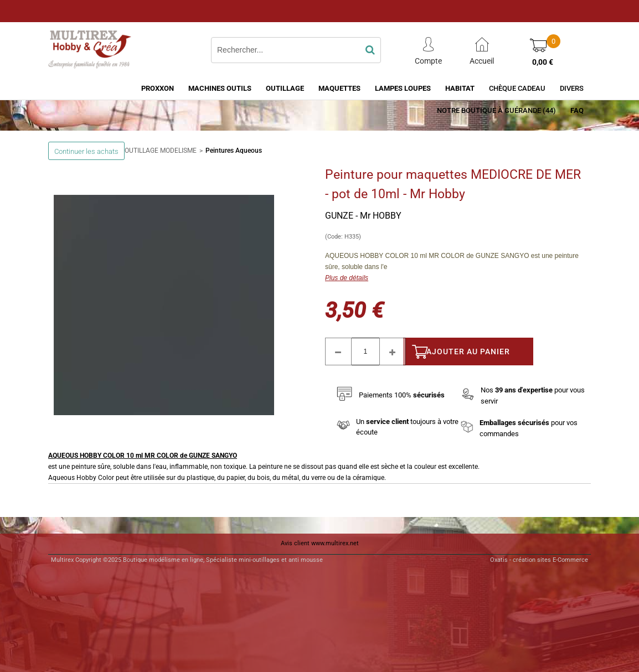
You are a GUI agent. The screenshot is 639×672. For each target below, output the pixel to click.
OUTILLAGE (285, 88)
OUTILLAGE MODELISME (161, 151)
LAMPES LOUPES (403, 88)
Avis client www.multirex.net (320, 543)
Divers (572, 88)
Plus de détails (347, 278)
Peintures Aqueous (234, 151)
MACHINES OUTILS (220, 88)
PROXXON (158, 88)
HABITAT (460, 88)
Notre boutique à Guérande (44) (496, 110)
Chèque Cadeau (517, 88)
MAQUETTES (339, 88)
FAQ (577, 110)
